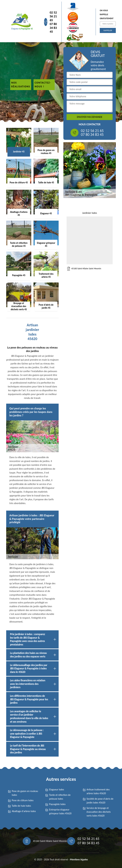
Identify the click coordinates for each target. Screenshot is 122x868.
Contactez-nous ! (43, 85)
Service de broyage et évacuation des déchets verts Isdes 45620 (99, 812)
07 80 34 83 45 (53, 28)
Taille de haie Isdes (21, 806)
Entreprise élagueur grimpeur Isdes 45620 (60, 811)
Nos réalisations (21, 85)
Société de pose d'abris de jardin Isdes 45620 (100, 801)
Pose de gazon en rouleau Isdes (25, 793)
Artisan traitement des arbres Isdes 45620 (98, 791)
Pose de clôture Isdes (23, 800)
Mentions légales (79, 859)
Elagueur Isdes (57, 789)
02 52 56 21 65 (53, 16)
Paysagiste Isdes (57, 804)
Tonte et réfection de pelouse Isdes (60, 797)
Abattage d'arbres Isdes (24, 811)
